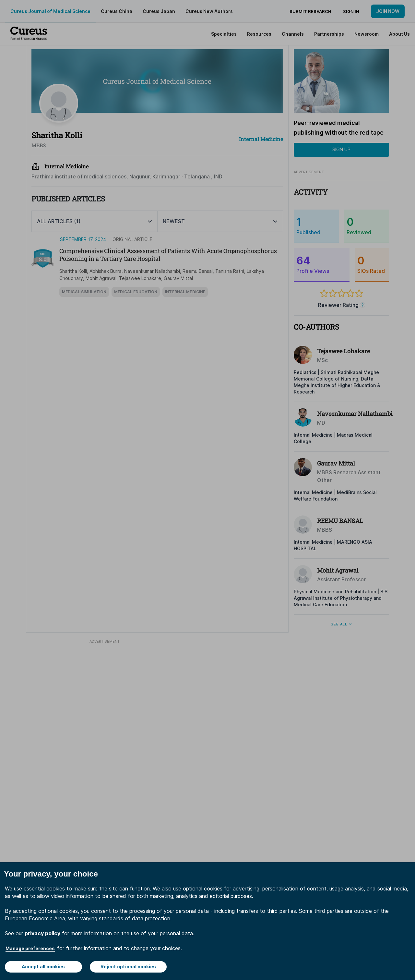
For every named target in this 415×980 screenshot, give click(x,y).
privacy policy (42, 933)
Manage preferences (30, 948)
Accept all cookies (43, 967)
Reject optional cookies (128, 967)
